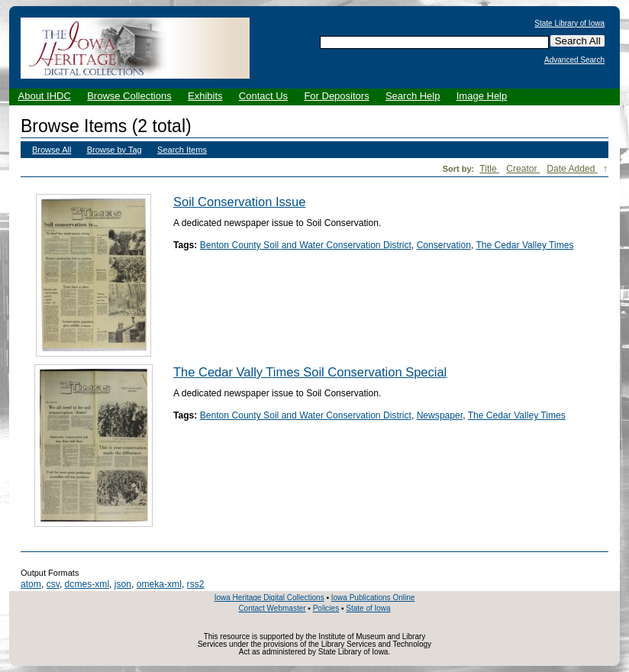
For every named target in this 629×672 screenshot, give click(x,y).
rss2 (196, 584)
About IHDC (45, 96)
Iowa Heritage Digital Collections (269, 598)
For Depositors (336, 96)
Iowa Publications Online (373, 598)
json (123, 584)
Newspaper (440, 415)
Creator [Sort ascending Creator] (523, 169)
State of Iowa (368, 608)
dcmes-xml (87, 584)
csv (53, 584)
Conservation (444, 245)
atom (31, 584)
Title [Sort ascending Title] (489, 169)
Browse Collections (129, 96)
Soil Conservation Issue (239, 202)
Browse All (52, 150)
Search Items (182, 150)
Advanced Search (574, 60)
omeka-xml (159, 584)
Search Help (413, 96)
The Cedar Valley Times (524, 245)
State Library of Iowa (569, 24)
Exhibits (205, 96)
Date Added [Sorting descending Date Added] (572, 169)
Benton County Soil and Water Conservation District (306, 245)
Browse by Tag (115, 150)
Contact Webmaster (272, 608)
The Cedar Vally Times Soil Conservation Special (310, 372)
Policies (326, 608)
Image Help (482, 96)
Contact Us (263, 96)
